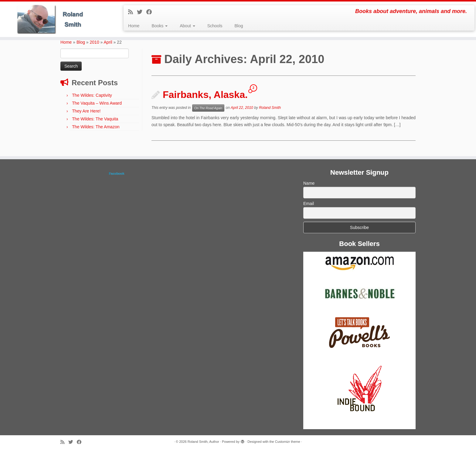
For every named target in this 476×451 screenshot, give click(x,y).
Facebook (116, 173)
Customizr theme (288, 442)
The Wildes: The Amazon (96, 127)
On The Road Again (208, 108)
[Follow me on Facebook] (151, 12)
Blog (239, 26)
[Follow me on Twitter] (142, 12)
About (187, 26)
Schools (215, 26)
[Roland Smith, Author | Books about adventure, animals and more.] (55, 19)
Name (309, 183)
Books (160, 26)
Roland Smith (270, 108)
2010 (95, 42)
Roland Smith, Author (203, 442)
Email (309, 204)
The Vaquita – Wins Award (97, 103)
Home (134, 26)
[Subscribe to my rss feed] (133, 12)
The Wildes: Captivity (92, 95)
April (108, 42)
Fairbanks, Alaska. (205, 95)
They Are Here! (86, 111)
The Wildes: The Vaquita (95, 119)
